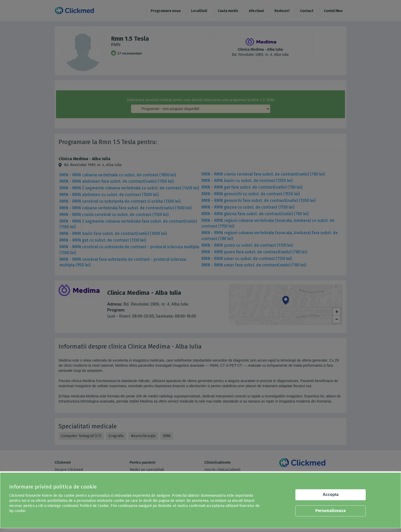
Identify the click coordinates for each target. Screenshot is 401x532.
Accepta (331, 495)
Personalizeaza (331, 511)
